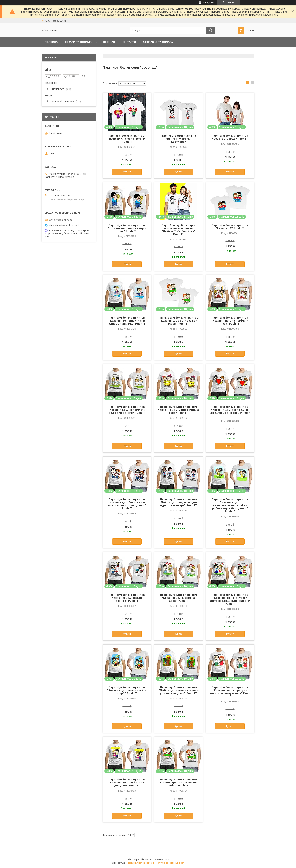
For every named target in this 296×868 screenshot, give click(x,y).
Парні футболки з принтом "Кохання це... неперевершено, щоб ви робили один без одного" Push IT (230, 505)
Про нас (109, 42)
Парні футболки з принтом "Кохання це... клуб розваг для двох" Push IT (127, 783)
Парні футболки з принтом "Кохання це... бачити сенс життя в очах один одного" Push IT (127, 504)
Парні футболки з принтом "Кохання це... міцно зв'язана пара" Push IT (178, 410)
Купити (127, 172)
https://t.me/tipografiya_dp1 (64, 225)
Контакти (129, 42)
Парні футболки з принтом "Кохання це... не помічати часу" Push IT (230, 321)
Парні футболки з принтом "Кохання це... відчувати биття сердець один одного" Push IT (230, 599)
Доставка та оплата (158, 42)
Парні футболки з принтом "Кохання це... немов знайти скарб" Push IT (127, 690)
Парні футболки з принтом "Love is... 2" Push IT (230, 227)
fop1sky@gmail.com (60, 220)
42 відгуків (209, 3)
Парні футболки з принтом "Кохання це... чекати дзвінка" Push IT (127, 598)
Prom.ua (166, 860)
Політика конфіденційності (170, 863)
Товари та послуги (78, 42)
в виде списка (253, 83)
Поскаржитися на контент (141, 863)
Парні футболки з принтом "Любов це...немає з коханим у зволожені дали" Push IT (178, 690)
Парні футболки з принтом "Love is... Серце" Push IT (230, 137)
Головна (51, 42)
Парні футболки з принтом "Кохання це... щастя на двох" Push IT (178, 598)
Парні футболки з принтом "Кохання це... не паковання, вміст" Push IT (178, 783)
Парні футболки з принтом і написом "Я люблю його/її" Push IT (127, 139)
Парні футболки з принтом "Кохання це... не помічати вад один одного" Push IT (127, 410)
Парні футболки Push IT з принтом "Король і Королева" (178, 139)
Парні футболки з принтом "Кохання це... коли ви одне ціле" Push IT (127, 228)
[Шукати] (211, 30)
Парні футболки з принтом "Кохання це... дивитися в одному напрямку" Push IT (127, 321)
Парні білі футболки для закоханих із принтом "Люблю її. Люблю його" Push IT (178, 230)
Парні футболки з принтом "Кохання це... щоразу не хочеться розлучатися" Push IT (230, 692)
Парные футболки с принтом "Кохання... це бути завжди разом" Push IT (178, 321)
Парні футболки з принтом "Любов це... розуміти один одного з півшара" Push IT (178, 502)
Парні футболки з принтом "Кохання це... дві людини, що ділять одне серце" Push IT (230, 411)
